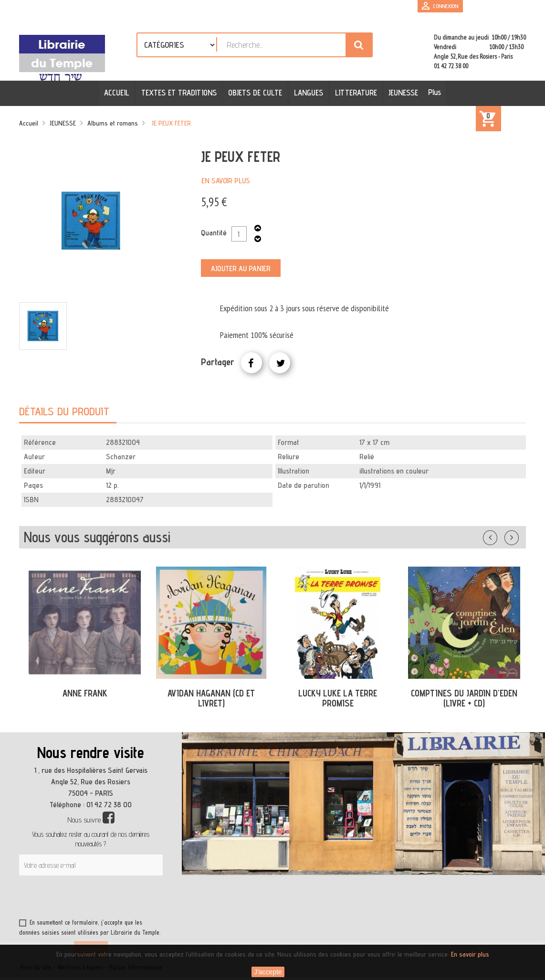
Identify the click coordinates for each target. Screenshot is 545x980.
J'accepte (268, 972)
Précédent (500, 536)
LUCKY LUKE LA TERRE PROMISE (338, 698)
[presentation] (111, 899)
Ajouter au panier (241, 269)
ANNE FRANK (85, 693)
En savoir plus (226, 181)
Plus (434, 92)
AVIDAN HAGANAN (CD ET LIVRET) (211, 698)
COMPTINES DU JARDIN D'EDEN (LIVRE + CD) (464, 698)
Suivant (518, 536)
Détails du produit (64, 411)
